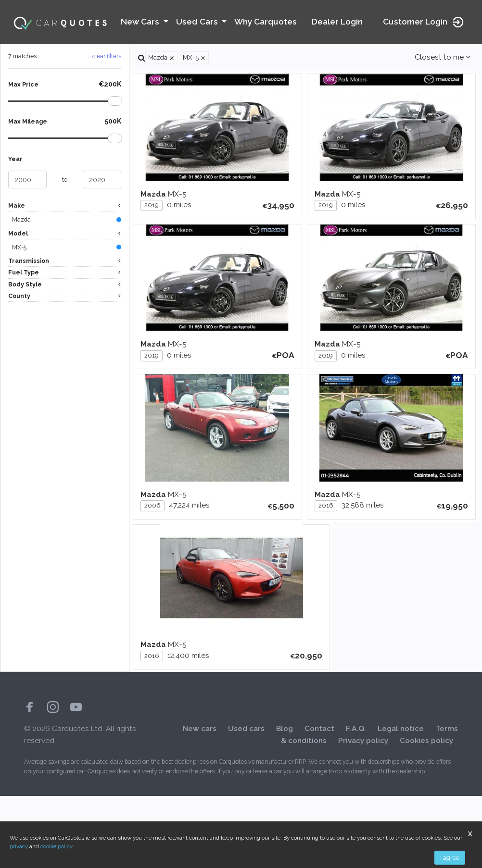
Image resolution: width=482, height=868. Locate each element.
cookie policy (57, 846)
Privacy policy (363, 813)
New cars (200, 801)
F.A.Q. (356, 801)
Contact (319, 801)
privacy (19, 846)
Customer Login (424, 22)
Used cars (246, 801)
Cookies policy (426, 813)
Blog (285, 801)
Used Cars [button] (198, 22)
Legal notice (401, 801)
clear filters (107, 56)
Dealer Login (337, 22)
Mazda (21, 220)
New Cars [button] (141, 22)
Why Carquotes (266, 22)
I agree (450, 857)
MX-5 (19, 248)
